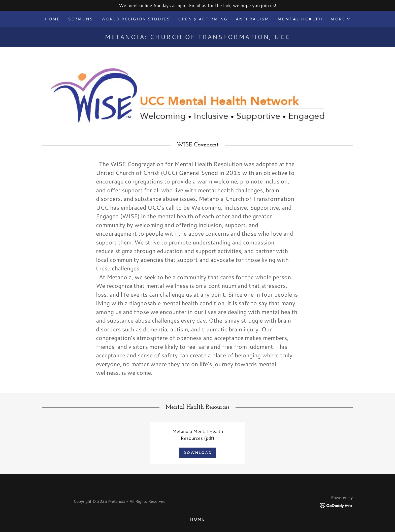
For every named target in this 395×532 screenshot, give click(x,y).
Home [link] (52, 19)
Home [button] (197, 519)
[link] (336, 505)
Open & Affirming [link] (203, 19)
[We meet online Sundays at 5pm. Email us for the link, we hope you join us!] (197, 5)
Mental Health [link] (300, 19)
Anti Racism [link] (253, 19)
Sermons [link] (81, 19)
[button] (340, 19)
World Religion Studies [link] (136, 19)
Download (197, 453)
